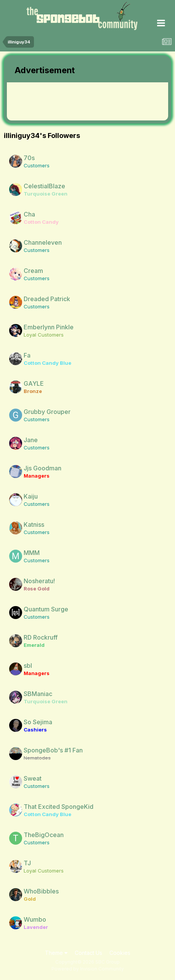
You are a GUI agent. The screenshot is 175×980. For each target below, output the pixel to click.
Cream (33, 271)
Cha (29, 214)
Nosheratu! (39, 581)
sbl (28, 666)
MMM (32, 553)
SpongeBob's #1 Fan (53, 750)
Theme (56, 953)
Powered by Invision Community (88, 969)
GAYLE (34, 383)
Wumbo (35, 919)
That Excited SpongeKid (59, 807)
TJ (27, 863)
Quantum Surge (46, 609)
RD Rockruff (41, 637)
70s (29, 158)
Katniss (34, 524)
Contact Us (88, 953)
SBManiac (38, 694)
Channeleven (43, 242)
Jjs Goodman (43, 468)
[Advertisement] (68, 101)
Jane (31, 440)
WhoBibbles (41, 891)
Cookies (120, 953)
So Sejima (38, 722)
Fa (27, 355)
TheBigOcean (44, 835)
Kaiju (31, 496)
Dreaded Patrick (47, 299)
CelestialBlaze (44, 186)
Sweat (33, 778)
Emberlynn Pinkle (49, 327)
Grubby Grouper (47, 412)
